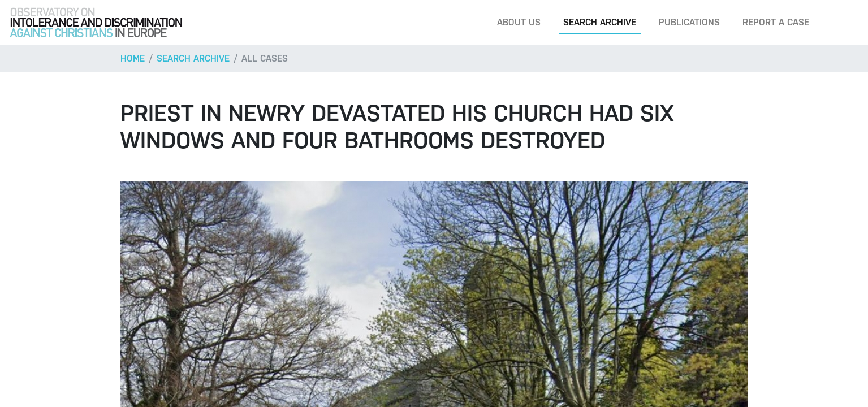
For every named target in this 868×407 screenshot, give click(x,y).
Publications (689, 22)
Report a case (776, 22)
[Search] (842, 23)
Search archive (600, 22)
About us (519, 22)
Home (133, 59)
